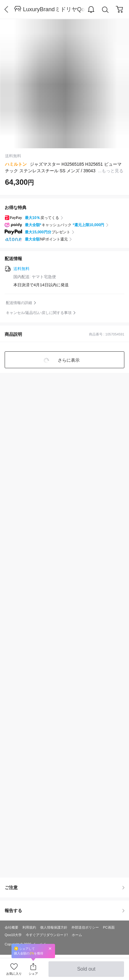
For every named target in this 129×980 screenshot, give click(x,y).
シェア (33, 974)
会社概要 (12, 927)
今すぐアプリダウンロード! (47, 935)
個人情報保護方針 (54, 927)
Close (50, 948)
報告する (64, 911)
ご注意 (64, 887)
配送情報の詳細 (19, 303)
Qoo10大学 (13, 935)
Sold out (86, 972)
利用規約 (29, 927)
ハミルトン (16, 164)
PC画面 (109, 927)
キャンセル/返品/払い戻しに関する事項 (39, 313)
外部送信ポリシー (85, 927)
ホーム (77, 935)
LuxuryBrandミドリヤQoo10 (54, 9)
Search (105, 10)
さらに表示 (68, 360)
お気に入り (14, 974)
